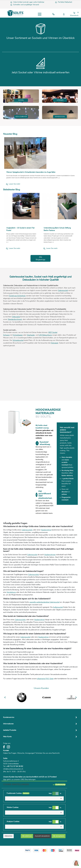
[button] (34, 812)
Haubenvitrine (46, 544)
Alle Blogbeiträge (40, 272)
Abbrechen (8, 850)
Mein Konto (7, 751)
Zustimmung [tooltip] (60, 799)
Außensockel (58, 621)
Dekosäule (16, 331)
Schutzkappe (18, 349)
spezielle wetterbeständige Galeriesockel (45, 616)
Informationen (8, 738)
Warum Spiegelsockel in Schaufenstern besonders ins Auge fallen (31, 186)
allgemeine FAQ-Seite (45, 693)
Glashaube (31, 349)
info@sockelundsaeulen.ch (13, 783)
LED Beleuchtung (45, 349)
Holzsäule (54, 357)
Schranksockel (18, 354)
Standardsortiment (15, 333)
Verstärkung (11, 606)
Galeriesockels (27, 544)
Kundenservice (9, 731)
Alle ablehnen (27, 850)
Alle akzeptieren (59, 850)
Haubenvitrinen (50, 569)
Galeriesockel (63, 305)
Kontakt (6, 765)
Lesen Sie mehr (13, 198)
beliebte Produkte (10, 744)
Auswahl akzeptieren (42, 850)
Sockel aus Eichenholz (17, 310)
